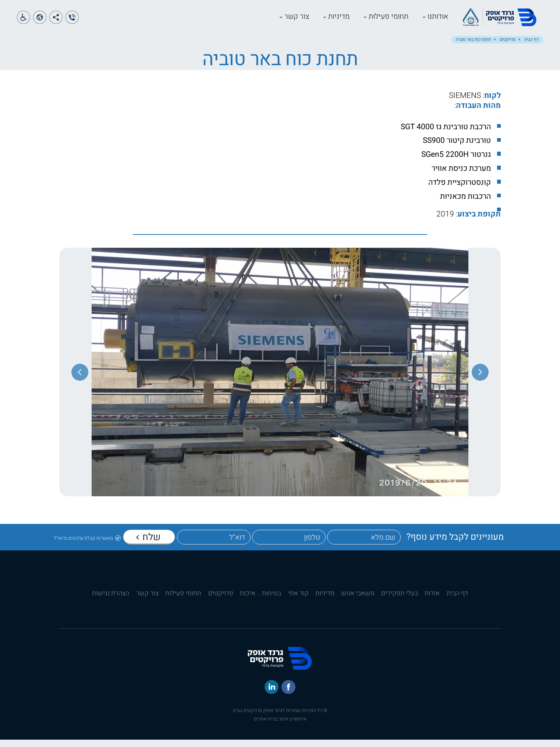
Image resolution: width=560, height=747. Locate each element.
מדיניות (308, 20)
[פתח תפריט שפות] (40, 21)
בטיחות (272, 601)
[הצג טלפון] (72, 21)
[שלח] (149, 544)
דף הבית (531, 47)
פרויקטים (508, 47)
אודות (432, 601)
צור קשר (265, 20)
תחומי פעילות (357, 20)
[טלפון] (289, 545)
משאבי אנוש (358, 601)
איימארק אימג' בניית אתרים (280, 726)
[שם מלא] (364, 545)
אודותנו (407, 20)
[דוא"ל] (214, 545)
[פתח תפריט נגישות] (24, 21)
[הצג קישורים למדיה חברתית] (56, 21)
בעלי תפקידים (400, 601)
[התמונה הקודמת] (480, 380)
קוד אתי (298, 601)
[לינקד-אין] (272, 694)
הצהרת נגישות (111, 601)
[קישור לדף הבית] (487, 30)
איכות (248, 601)
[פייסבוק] (288, 694)
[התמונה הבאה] (80, 380)
